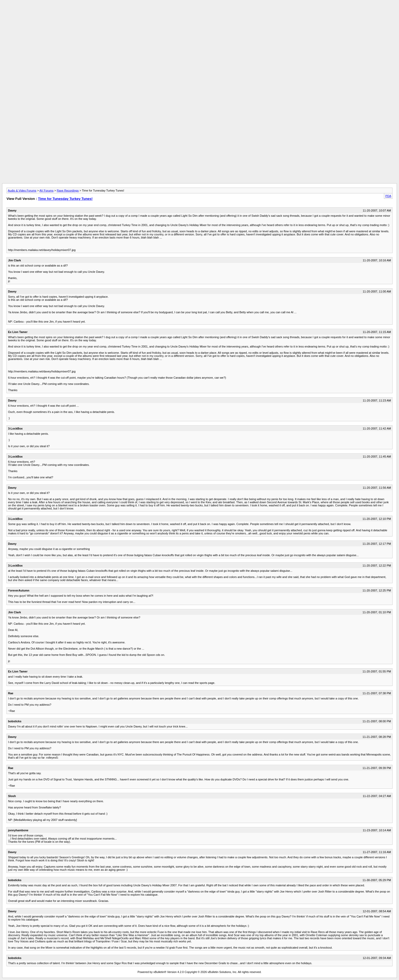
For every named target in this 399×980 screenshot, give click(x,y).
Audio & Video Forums (22, 190)
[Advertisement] (199, 14)
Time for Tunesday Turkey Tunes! (65, 199)
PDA (388, 196)
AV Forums (46, 190)
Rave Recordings (68, 190)
